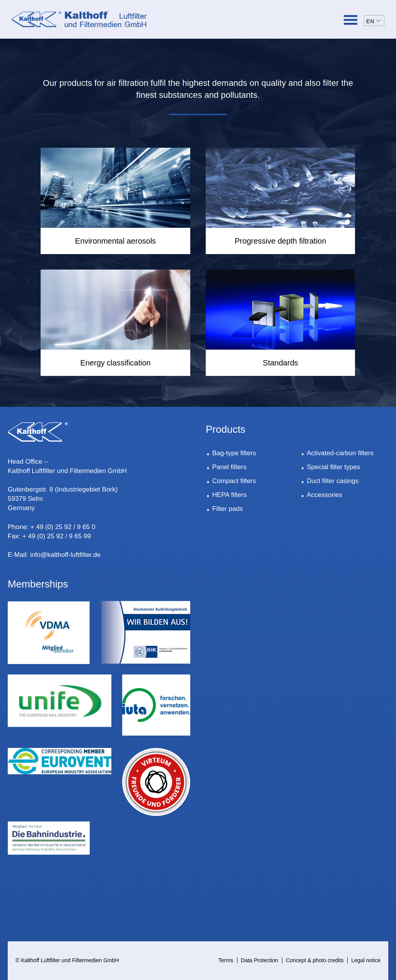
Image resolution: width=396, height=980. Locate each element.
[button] (374, 20)
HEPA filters (230, 495)
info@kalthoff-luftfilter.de (65, 555)
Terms (226, 960)
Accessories (324, 495)
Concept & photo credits (315, 960)
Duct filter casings (333, 481)
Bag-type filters (234, 453)
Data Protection (260, 960)
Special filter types (333, 467)
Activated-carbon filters (340, 453)
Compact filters (234, 481)
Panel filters (230, 467)
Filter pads (228, 509)
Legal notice (366, 960)
